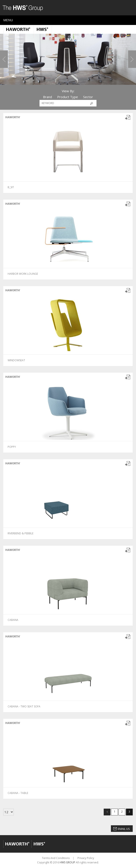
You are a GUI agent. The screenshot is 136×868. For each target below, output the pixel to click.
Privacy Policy (86, 858)
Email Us (124, 829)
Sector (88, 97)
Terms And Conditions (56, 858)
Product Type (68, 97)
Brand (47, 97)
